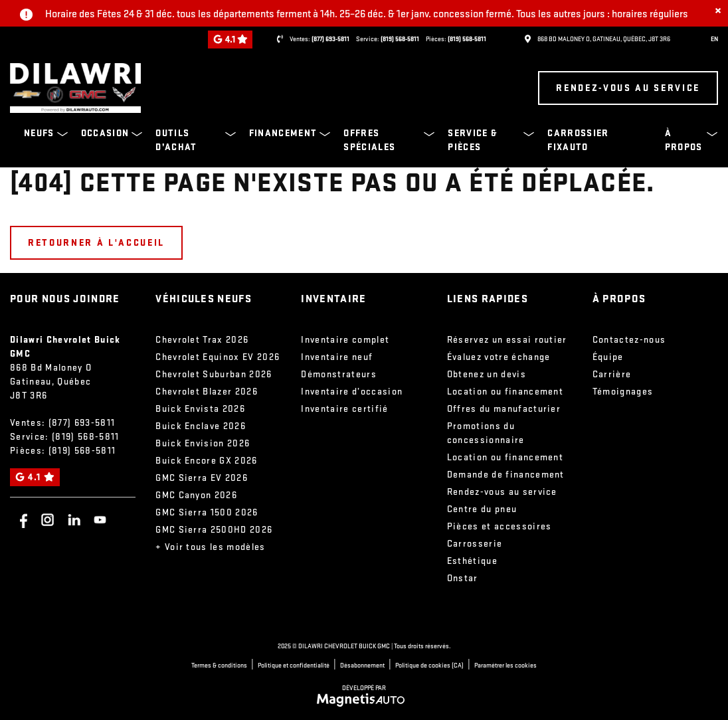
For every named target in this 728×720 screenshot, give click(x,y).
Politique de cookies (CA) (429, 666)
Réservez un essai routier (507, 340)
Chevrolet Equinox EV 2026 (218, 357)
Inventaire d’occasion (352, 392)
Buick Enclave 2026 (201, 426)
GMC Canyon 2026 (196, 495)
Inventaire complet (345, 340)
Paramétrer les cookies (505, 666)
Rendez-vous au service (628, 88)
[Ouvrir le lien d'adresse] (604, 39)
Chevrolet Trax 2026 (202, 340)
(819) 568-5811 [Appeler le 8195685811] (400, 39)
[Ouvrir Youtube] (100, 520)
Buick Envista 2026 (200, 409)
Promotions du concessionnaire (486, 433)
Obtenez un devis (487, 374)
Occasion (105, 133)
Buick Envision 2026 (203, 443)
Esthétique (472, 561)
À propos (684, 140)
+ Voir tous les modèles (211, 547)
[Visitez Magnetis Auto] (364, 699)
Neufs (39, 133)
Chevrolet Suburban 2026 (214, 374)
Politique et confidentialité (294, 666)
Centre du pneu (482, 509)
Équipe (608, 357)
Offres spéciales (369, 140)
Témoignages (623, 392)
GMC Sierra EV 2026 (202, 478)
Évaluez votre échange (499, 357)
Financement (283, 133)
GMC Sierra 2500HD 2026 (214, 530)
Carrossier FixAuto (578, 140)
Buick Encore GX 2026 (207, 461)
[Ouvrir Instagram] (47, 520)
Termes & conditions (219, 666)
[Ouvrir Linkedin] (74, 520)
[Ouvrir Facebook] (22, 520)
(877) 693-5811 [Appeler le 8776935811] (330, 39)
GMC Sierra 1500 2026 (207, 512)
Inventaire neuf (337, 357)
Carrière (612, 374)
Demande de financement (506, 475)
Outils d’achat (176, 140)
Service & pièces (472, 140)
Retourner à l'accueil (96, 243)
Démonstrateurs (339, 374)
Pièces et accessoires (500, 526)
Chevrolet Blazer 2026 (207, 392)
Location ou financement (505, 392)
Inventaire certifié (344, 409)
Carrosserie (475, 544)
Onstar (463, 578)
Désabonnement (362, 666)
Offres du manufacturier (504, 409)
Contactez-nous (629, 340)
